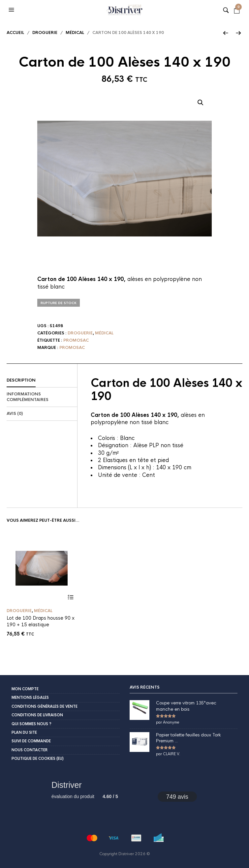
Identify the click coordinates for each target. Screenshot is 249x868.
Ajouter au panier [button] (71, 597)
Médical (75, 33)
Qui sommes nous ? (31, 724)
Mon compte (25, 689)
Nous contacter (30, 750)
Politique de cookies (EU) (38, 759)
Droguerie (45, 33)
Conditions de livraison (37, 715)
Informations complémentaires (28, 397)
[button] (12, 10)
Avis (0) (15, 414)
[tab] (42, 381)
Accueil (15, 33)
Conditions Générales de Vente (45, 706)
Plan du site (24, 732)
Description (21, 380)
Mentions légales (30, 697)
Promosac (76, 340)
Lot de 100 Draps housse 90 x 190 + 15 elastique (41, 621)
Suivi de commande (31, 741)
